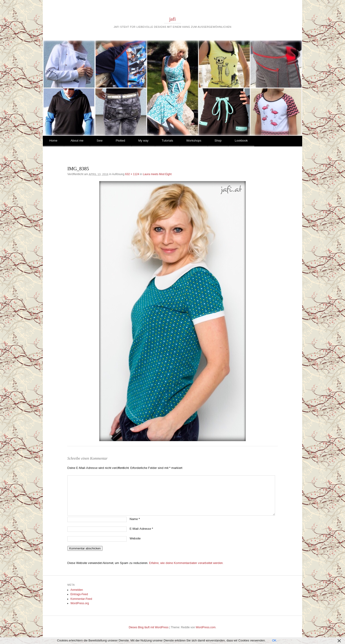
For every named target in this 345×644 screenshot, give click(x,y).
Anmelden (77, 590)
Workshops (194, 141)
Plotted (120, 141)
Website (135, 538)
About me (77, 141)
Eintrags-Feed (79, 594)
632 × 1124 (132, 174)
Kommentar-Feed (81, 599)
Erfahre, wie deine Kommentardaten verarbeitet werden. (186, 563)
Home (53, 141)
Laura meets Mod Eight (157, 174)
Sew (99, 141)
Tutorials (167, 141)
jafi (172, 19)
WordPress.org (80, 603)
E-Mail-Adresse (141, 529)
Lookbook (241, 141)
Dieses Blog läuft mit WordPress (149, 627)
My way (143, 141)
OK (274, 640)
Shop (218, 141)
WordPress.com (206, 627)
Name (135, 519)
